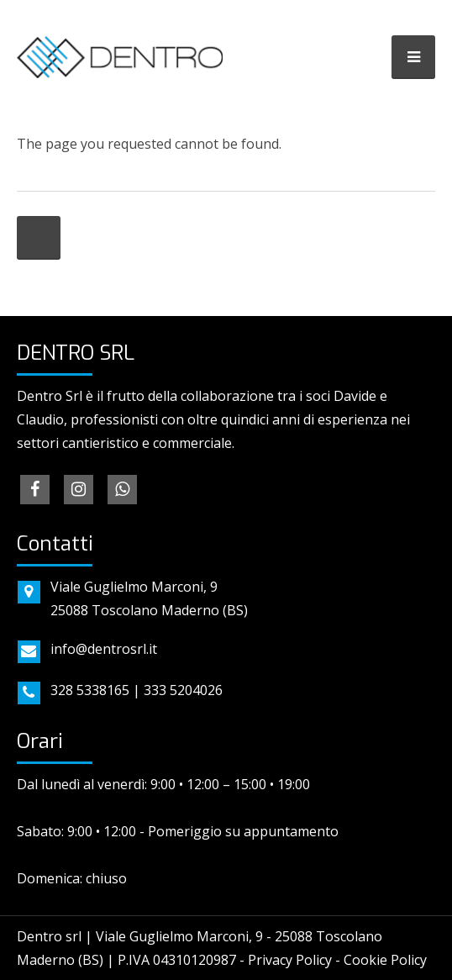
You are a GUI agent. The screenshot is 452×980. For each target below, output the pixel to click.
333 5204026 (183, 690)
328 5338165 (90, 690)
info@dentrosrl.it (104, 649)
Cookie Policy (385, 960)
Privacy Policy (290, 960)
